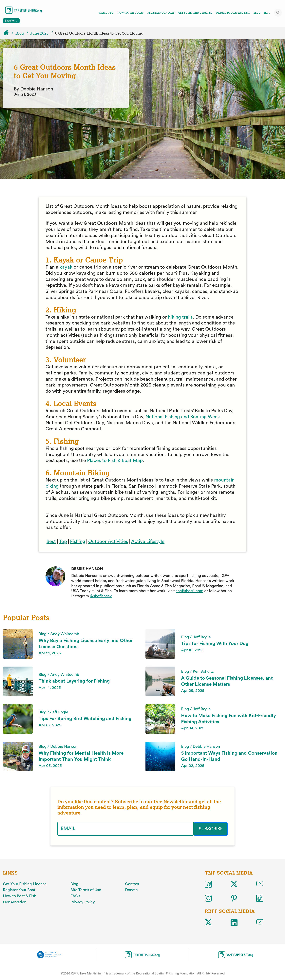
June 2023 (39, 33)
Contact (132, 884)
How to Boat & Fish (20, 896)
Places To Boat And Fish (233, 13)
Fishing (78, 542)
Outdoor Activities (108, 542)
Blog (257, 13)
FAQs (75, 896)
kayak (66, 267)
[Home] (8, 33)
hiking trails (180, 317)
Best (51, 542)
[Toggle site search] (278, 13)
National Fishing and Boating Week (183, 417)
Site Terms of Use (86, 890)
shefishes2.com (190, 591)
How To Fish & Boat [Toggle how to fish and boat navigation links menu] (131, 13)
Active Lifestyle (148, 542)
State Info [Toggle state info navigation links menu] (106, 13)
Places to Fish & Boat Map (115, 461)
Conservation (15, 902)
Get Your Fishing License (195, 13)
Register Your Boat (161, 13)
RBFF (267, 13)
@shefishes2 (101, 596)
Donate (131, 890)
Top (63, 542)
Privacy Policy (83, 902)
